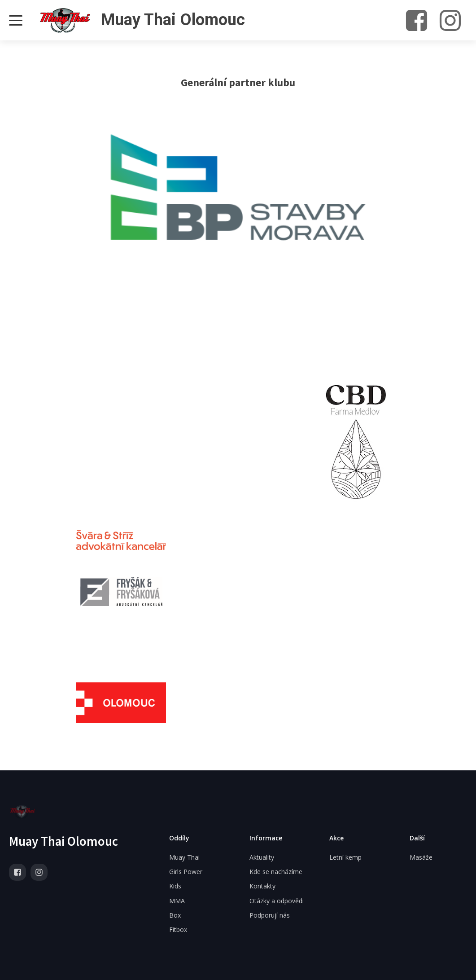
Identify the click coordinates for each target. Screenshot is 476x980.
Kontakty (262, 886)
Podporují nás (270, 915)
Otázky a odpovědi (277, 901)
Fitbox (178, 929)
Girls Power (186, 872)
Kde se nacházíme (276, 872)
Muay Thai (184, 857)
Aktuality (262, 857)
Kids (175, 886)
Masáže (421, 857)
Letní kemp (345, 857)
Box (175, 915)
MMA (177, 901)
